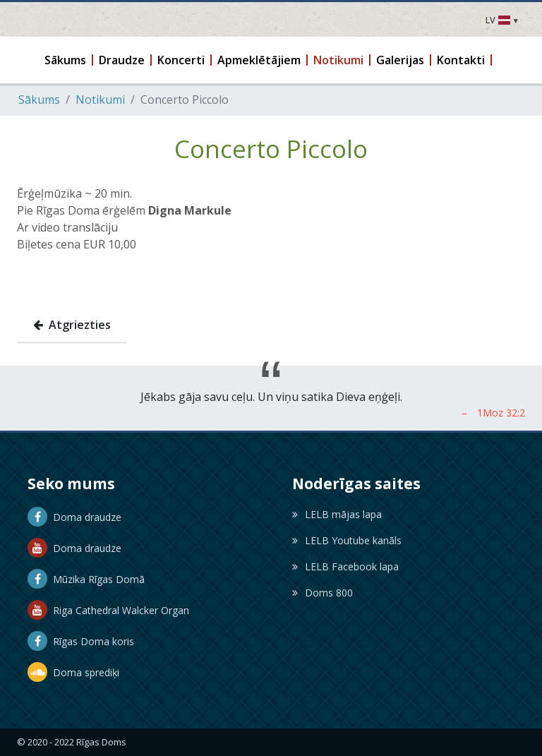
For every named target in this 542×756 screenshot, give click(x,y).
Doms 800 (323, 593)
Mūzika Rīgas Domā (86, 579)
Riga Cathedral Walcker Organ (108, 610)
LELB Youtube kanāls (347, 540)
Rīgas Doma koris (81, 641)
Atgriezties (72, 325)
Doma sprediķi (73, 672)
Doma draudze (74, 517)
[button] (66, 60)
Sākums (39, 100)
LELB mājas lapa (337, 514)
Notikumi (100, 100)
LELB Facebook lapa (345, 566)
